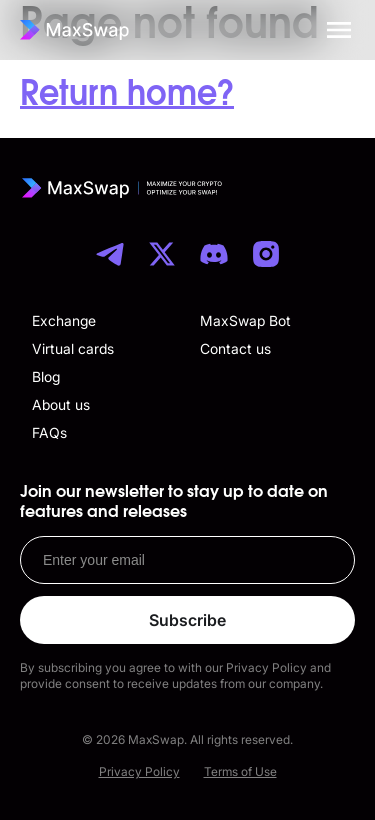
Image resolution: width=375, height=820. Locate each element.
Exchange (64, 320)
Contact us (235, 348)
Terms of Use (240, 771)
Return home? (127, 94)
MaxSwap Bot (245, 320)
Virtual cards (73, 348)
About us (61, 404)
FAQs (49, 432)
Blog (46, 376)
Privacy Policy (139, 771)
